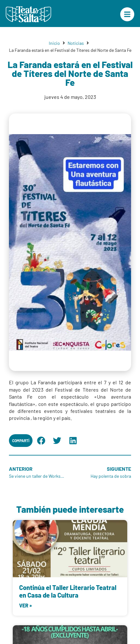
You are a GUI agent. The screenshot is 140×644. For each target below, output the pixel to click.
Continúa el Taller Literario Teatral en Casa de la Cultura (68, 591)
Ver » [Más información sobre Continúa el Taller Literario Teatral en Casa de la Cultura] (26, 605)
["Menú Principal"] (127, 14)
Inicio (54, 43)
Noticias (76, 43)
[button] (41, 441)
